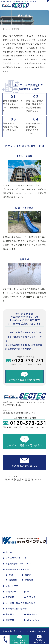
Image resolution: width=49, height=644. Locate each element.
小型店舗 (29, 580)
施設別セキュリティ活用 (17, 569)
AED (29, 592)
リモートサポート (14, 586)
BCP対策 (31, 597)
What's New (33, 620)
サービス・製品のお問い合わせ (20, 603)
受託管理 (10, 597)
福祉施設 (13, 580)
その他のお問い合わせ (16, 609)
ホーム (6, 29)
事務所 (28, 575)
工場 (11, 575)
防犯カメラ (11, 592)
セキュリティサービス (16, 558)
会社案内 (10, 614)
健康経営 (10, 620)
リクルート (32, 614)
